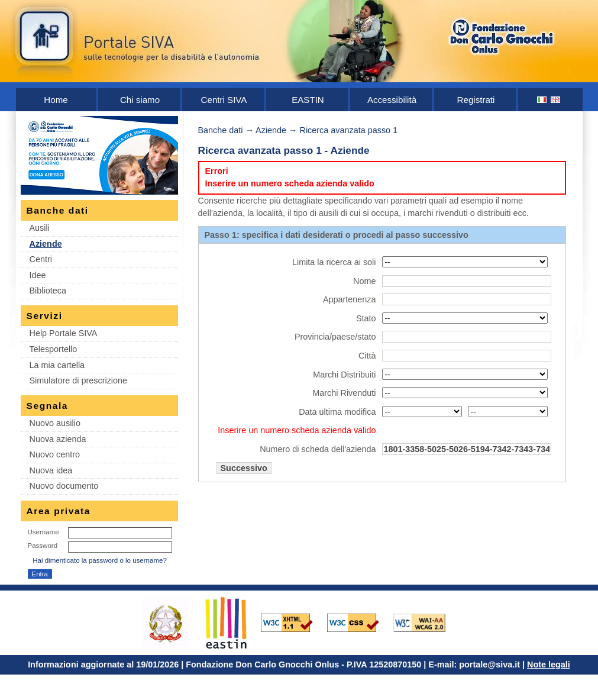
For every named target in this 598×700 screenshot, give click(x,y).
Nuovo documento (64, 486)
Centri (41, 259)
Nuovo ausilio (55, 423)
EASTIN (308, 100)
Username (43, 532)
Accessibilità (392, 100)
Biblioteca (48, 291)
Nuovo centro (55, 454)
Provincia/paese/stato (335, 337)
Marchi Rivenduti (344, 393)
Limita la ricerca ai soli (334, 262)
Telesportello (54, 349)
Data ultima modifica (337, 412)
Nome (364, 281)
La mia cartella (57, 365)
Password (43, 546)
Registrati (476, 100)
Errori (217, 171)
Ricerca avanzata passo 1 (349, 130)
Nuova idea (51, 470)
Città (367, 356)
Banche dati (221, 130)
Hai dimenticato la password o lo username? (100, 560)
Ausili (40, 228)
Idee (38, 275)
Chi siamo (140, 100)
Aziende (46, 244)
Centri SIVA (224, 100)
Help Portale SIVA (64, 333)
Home (56, 100)
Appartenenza (350, 299)
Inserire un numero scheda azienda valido (290, 183)
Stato (366, 318)
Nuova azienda (58, 439)
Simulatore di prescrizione (79, 380)
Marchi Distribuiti (344, 375)
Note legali (549, 664)
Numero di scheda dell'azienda (318, 449)
